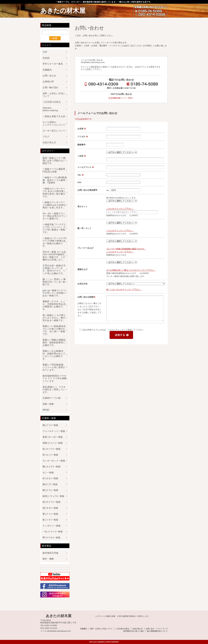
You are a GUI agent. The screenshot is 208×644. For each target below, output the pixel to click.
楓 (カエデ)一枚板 (52, 467)
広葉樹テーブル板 (52, 398)
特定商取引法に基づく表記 (134, 631)
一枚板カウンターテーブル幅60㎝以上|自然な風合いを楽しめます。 (54, 205)
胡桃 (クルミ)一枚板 (53, 443)
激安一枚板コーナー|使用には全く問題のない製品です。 (54, 161)
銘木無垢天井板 (50, 553)
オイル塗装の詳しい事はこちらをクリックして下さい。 (131, 270)
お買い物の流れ (50, 87)
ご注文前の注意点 (52, 102)
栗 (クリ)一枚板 (50, 514)
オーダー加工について (54, 131)
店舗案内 (47, 70)
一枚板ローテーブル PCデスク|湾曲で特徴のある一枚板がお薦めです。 (55, 242)
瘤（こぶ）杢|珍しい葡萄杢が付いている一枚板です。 (54, 282)
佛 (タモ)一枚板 (50, 508)
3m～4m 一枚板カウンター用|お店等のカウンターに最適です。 (54, 216)
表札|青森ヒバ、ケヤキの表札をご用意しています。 (54, 390)
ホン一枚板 (48, 473)
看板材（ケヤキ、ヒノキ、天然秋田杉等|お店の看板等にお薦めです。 (54, 305)
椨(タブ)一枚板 (50, 484)
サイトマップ (162, 629)
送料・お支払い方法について (54, 95)
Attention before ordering (50, 109)
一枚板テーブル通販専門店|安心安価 (54, 170)
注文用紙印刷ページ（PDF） (121, 98)
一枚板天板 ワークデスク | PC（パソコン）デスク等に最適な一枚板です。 (54, 228)
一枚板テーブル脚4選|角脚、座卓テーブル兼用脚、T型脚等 (55, 180)
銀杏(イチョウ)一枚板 (53, 496)
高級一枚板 (48, 404)
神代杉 (46, 410)
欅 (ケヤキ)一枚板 (52, 538)
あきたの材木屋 (63, 11)
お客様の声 (48, 82)
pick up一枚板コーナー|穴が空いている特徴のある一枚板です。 (54, 293)
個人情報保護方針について (157, 631)
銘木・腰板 (48, 559)
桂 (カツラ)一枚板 (52, 449)
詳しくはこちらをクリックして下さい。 (124, 290)
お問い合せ (150, 629)
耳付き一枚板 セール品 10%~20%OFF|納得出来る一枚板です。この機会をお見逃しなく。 (54, 256)
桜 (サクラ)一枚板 (52, 502)
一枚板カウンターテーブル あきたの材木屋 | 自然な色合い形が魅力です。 (54, 193)
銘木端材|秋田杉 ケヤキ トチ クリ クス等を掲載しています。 (54, 378)
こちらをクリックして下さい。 (120, 209)
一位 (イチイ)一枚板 (53, 532)
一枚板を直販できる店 (54, 116)
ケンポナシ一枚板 (52, 526)
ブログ (46, 137)
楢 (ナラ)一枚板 (50, 490)
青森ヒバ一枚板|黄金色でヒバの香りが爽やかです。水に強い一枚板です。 (54, 330)
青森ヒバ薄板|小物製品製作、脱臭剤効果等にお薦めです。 (54, 342)
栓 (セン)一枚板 (50, 455)
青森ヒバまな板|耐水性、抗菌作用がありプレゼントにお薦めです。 (54, 355)
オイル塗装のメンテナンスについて (54, 124)
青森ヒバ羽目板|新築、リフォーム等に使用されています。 (54, 367)
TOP (45, 52)
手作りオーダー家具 (53, 64)
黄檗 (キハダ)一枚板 (53, 437)
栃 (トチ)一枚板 (50, 520)
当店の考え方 (49, 143)
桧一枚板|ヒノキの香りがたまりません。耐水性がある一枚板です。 (54, 318)
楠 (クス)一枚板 (50, 425)
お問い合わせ (49, 76)
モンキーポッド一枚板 (54, 461)
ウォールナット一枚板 (54, 431)
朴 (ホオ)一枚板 (50, 478)
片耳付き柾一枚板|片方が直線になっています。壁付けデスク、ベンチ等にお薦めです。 (54, 270)
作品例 (46, 58)
